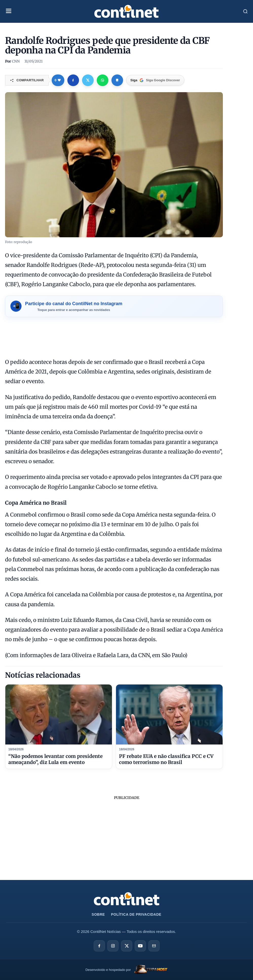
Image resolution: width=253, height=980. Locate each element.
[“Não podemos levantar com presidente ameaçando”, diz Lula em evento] (59, 714)
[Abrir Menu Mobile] (9, 11)
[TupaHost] (126, 970)
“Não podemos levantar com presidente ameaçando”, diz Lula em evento (55, 759)
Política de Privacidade (136, 914)
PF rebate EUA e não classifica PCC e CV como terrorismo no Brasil (166, 759)
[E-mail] (154, 946)
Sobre (98, 914)
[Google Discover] (155, 80)
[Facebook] (99, 946)
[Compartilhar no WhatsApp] (103, 80)
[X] (127, 946)
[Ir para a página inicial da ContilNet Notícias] (127, 899)
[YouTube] (140, 946)
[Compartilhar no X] (88, 80)
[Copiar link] (117, 80)
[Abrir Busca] (245, 11)
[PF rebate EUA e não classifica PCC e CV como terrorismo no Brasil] (169, 714)
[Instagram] (113, 946)
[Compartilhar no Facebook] (73, 80)
